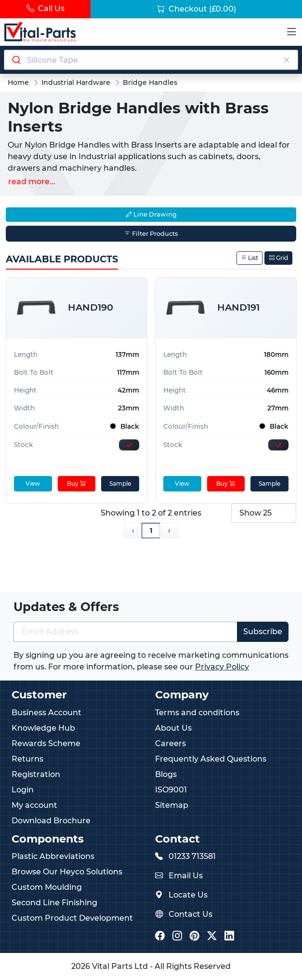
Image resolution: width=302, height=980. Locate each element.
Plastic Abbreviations (53, 856)
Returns (27, 759)
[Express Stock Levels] (129, 445)
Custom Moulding (47, 887)
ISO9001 (171, 790)
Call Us (46, 8)
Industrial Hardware (76, 82)
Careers (171, 743)
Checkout (197, 9)
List (249, 258)
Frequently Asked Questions (211, 759)
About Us (173, 728)
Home (18, 82)
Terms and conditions (197, 713)
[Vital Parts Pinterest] (195, 936)
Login (23, 790)
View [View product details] (33, 483)
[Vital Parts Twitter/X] (212, 936)
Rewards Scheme (46, 743)
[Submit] (16, 60)
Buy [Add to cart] (76, 483)
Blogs (166, 774)
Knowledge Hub (43, 728)
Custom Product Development (72, 918)
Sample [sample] (120, 483)
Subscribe (263, 632)
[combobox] (151, 60)
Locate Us (188, 895)
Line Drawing (151, 214)
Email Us (186, 876)
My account (34, 805)
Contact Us (190, 914)
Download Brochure (51, 821)
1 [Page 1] (151, 531)
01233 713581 (192, 856)
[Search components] (151, 60)
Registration (36, 774)
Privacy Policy (222, 667)
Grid (278, 258)
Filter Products (151, 234)
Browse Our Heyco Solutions (67, 872)
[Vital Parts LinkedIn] (229, 936)
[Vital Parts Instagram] (177, 936)
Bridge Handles (150, 82)
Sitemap (172, 805)
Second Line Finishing (54, 903)
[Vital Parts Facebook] (160, 936)
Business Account (46, 713)
